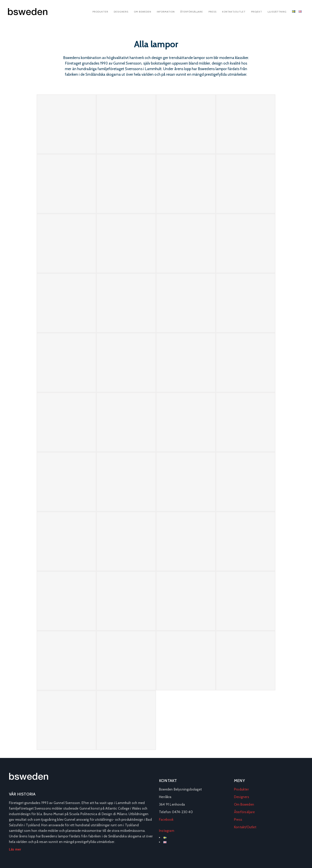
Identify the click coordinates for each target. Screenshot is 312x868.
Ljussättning (277, 12)
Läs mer (15, 849)
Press (213, 12)
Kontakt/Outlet (234, 12)
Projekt (257, 12)
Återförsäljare (192, 12)
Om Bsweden (143, 12)
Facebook (166, 820)
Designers (121, 12)
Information (166, 12)
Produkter (100, 12)
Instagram (167, 831)
